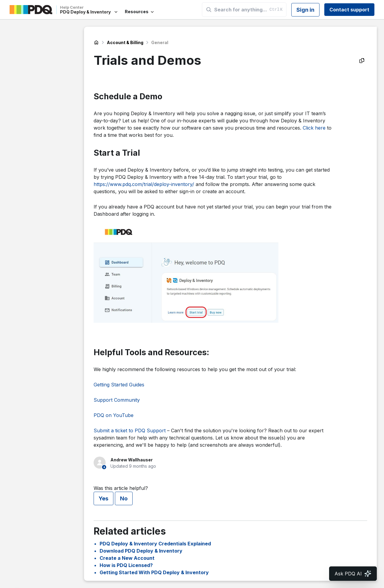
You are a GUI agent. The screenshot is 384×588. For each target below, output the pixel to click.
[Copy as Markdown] (362, 61)
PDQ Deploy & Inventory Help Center (96, 43)
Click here (314, 128)
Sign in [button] (305, 10)
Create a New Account (127, 558)
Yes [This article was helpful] (103, 498)
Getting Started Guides (119, 385)
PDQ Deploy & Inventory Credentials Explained (155, 544)
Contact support (349, 10)
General (160, 42)
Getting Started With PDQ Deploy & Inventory (154, 572)
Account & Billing (125, 42)
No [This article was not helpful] (124, 498)
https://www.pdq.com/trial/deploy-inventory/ (144, 184)
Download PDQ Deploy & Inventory (141, 551)
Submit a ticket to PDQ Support (130, 430)
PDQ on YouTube (114, 415)
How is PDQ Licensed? (126, 565)
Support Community (117, 400)
